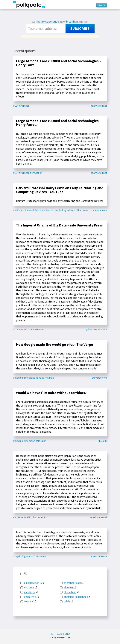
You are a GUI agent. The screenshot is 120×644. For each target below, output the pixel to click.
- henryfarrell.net (98, 106)
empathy (29, 597)
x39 (32, 583)
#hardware (83, 210)
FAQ (52, 634)
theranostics (71, 583)
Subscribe (80, 29)
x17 (72, 583)
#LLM (16, 106)
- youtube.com (99, 210)
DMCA (68, 634)
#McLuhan (24, 106)
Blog (59, 634)
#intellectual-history (56, 210)
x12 (29, 587)
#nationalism (26, 329)
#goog (39, 378)
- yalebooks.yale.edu (96, 329)
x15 (30, 597)
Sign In (102, 5)
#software (19, 210)
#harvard (29, 210)
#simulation (36, 173)
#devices (72, 210)
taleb (67, 601)
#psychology (20, 556)
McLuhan (72, 22)
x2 (75, 597)
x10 (28, 601)
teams (28, 601)
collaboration (32, 583)
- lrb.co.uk (102, 441)
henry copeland (47, 22)
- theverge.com (99, 378)
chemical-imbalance (75, 597)
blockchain (70, 592)
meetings (30, 592)
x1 (29, 592)
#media (22, 517)
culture (28, 587)
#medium (43, 517)
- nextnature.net (98, 517)
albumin (68, 587)
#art (15, 517)
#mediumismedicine (24, 378)
